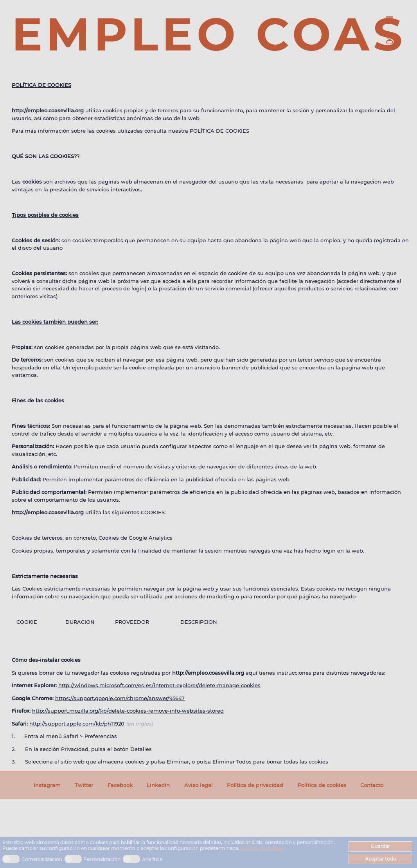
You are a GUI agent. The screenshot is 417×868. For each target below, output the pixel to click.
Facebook (120, 785)
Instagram (47, 785)
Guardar (380, 846)
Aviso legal (199, 785)
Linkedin (158, 785)
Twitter (84, 785)
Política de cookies (262, 848)
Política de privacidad (255, 785)
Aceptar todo (381, 859)
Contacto (372, 785)
